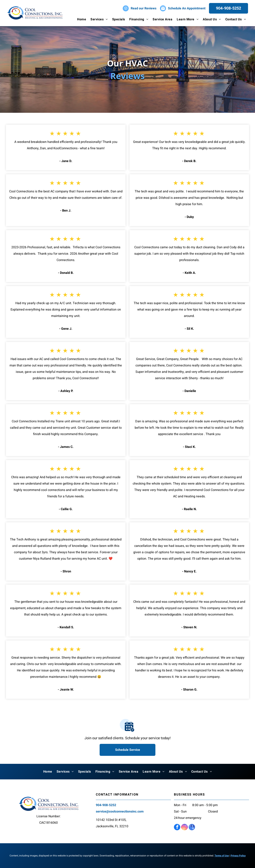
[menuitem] (82, 19)
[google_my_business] (192, 828)
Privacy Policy (238, 856)
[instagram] (184, 828)
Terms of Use (222, 856)
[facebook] (177, 828)
